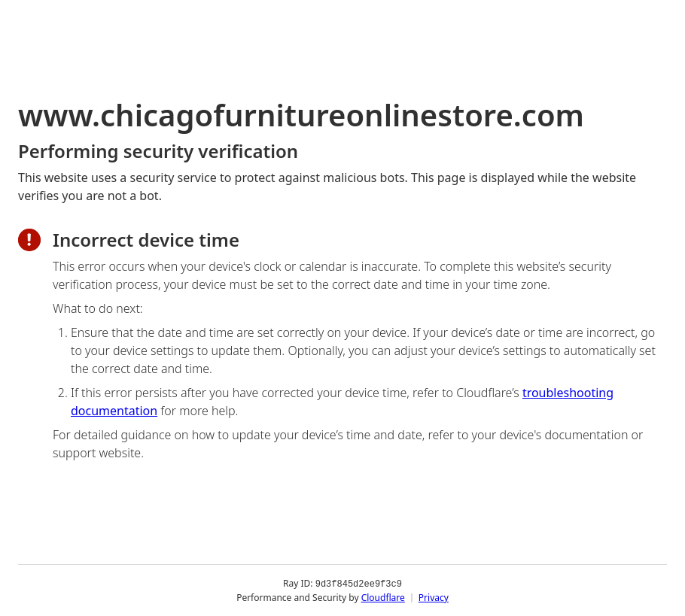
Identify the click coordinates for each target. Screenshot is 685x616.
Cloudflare (383, 597)
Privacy (434, 597)
